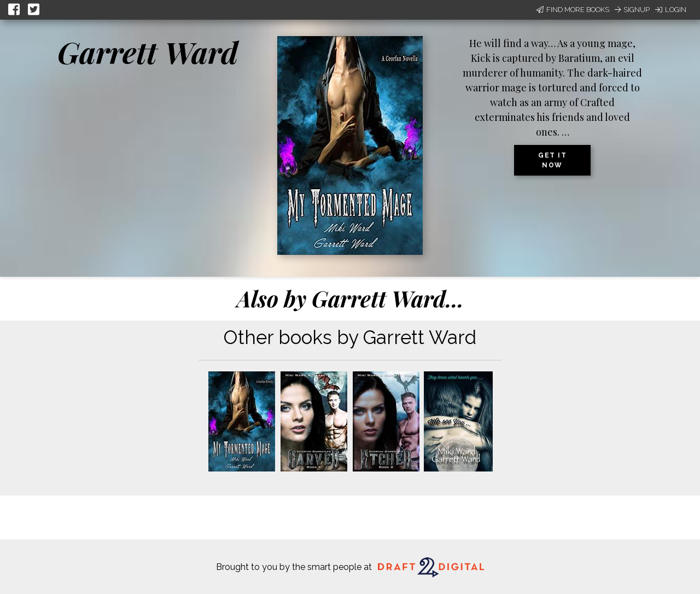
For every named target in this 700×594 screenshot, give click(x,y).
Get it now (552, 160)
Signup (632, 10)
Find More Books (573, 10)
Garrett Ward (148, 52)
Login (671, 10)
